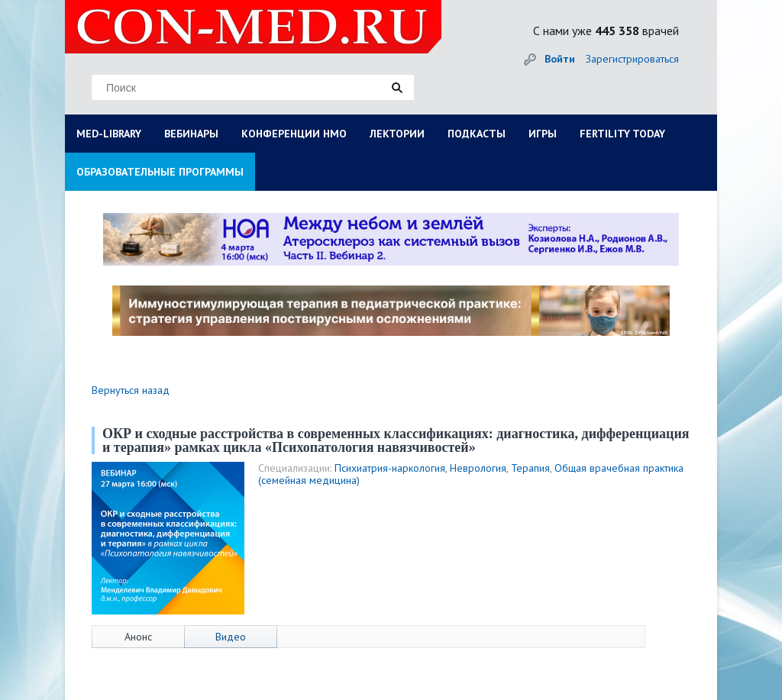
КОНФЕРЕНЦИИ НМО (294, 134)
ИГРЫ (543, 134)
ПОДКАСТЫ (477, 134)
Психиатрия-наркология (390, 468)
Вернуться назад (131, 390)
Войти (560, 59)
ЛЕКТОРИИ (397, 134)
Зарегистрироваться (632, 59)
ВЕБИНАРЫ (191, 134)
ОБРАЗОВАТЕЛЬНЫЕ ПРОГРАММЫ (160, 172)
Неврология (478, 468)
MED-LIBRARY (109, 134)
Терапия (530, 468)
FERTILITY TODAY (622, 134)
